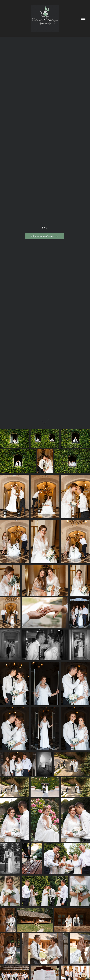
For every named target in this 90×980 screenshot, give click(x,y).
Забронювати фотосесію (45, 236)
